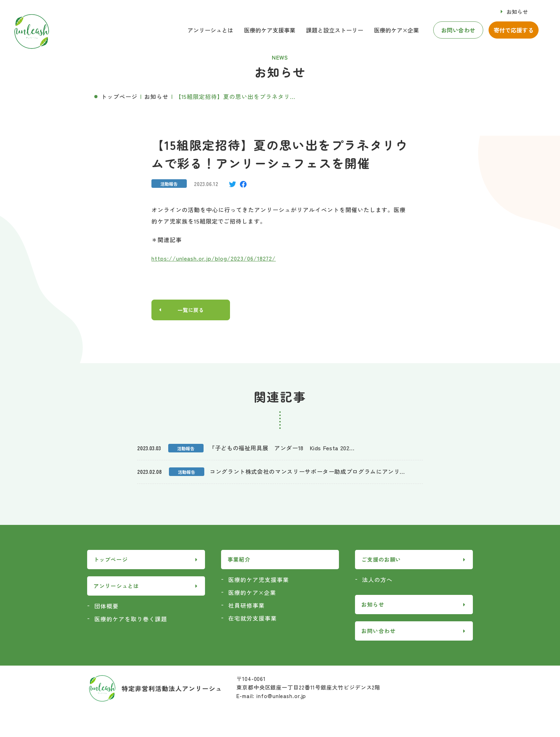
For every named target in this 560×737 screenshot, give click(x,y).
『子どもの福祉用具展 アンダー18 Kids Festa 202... (282, 448)
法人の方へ (377, 580)
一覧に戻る (191, 310)
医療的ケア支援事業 (270, 30)
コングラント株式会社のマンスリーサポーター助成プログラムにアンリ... (307, 472)
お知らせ (517, 12)
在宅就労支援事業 (252, 619)
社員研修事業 (246, 606)
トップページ (119, 96)
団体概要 (106, 607)
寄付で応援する (514, 30)
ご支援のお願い (381, 560)
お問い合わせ (458, 30)
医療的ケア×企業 (396, 30)
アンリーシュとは (210, 30)
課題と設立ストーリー (335, 30)
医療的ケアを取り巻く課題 (131, 620)
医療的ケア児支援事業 (259, 580)
